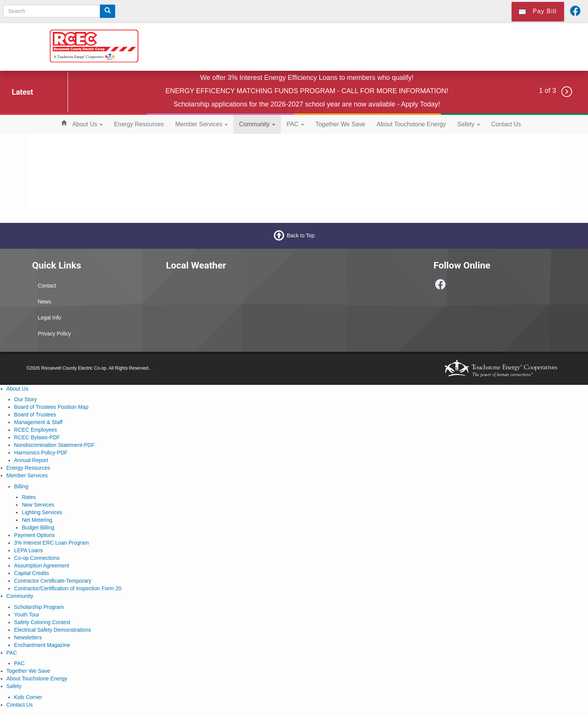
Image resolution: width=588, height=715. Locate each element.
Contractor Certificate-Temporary (53, 581)
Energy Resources (139, 124)
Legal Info (49, 318)
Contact (47, 286)
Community (257, 124)
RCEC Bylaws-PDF (37, 437)
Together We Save (340, 124)
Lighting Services (42, 512)
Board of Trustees (35, 415)
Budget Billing (38, 528)
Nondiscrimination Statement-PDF (54, 445)
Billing (21, 486)
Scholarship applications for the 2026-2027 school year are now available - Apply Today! (307, 104)
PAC (295, 124)
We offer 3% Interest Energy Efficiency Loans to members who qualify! (307, 78)
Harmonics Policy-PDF (41, 453)
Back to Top (301, 235)
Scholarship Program (39, 607)
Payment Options (34, 535)
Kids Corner (28, 697)
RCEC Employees (36, 430)
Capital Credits (32, 573)
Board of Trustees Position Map (51, 407)
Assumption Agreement (42, 566)
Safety (469, 124)
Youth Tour (27, 615)
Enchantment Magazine (42, 645)
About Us (87, 124)
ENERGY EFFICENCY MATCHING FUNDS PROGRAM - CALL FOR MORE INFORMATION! (307, 91)
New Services (38, 505)
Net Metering (37, 520)
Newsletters (28, 637)
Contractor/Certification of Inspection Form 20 (68, 588)
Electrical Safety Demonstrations (52, 630)
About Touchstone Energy (411, 124)
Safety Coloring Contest (42, 622)
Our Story (25, 399)
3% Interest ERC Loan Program (52, 543)
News (44, 302)
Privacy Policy (54, 334)
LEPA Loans (29, 550)
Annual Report (31, 460)
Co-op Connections (37, 558)
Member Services (201, 124)
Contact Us (506, 124)
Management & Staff (38, 422)
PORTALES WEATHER (227, 307)
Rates (29, 497)
